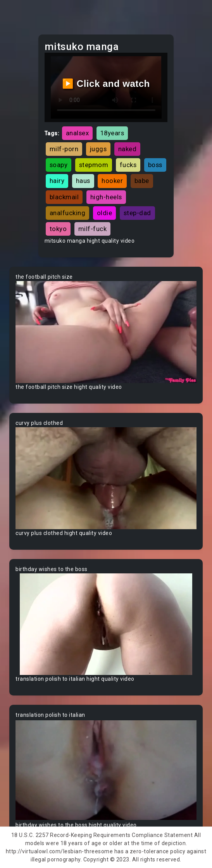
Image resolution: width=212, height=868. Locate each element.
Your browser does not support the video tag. (106, 332)
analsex (78, 133)
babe (142, 181)
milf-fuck (93, 229)
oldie (105, 213)
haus (83, 181)
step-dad (137, 213)
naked (128, 149)
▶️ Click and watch (106, 84)
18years (112, 133)
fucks (128, 165)
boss (155, 165)
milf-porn (64, 149)
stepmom (94, 165)
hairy (57, 181)
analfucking (68, 213)
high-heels (106, 197)
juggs (98, 149)
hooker (112, 181)
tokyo (58, 229)
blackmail (64, 197)
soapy (59, 165)
